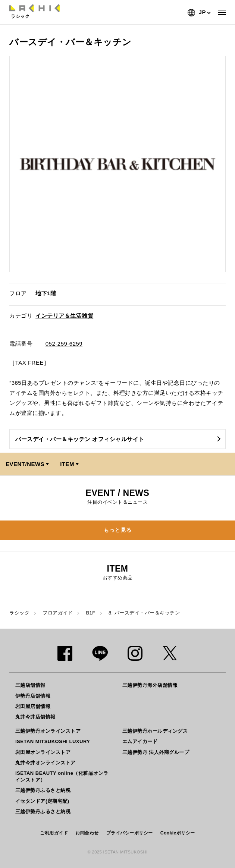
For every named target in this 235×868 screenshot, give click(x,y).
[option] (117, 164)
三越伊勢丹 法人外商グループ (156, 752)
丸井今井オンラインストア (46, 763)
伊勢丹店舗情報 (33, 696)
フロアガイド (58, 613)
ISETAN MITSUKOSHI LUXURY (53, 741)
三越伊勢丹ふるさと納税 (43, 790)
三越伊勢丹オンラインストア (48, 731)
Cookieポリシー (178, 833)
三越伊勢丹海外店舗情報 (150, 685)
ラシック (19, 613)
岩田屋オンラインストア (43, 752)
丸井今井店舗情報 (35, 717)
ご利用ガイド (54, 833)
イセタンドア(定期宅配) (42, 801)
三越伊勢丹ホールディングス (155, 731)
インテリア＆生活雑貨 (64, 316)
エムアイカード (140, 741)
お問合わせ (87, 833)
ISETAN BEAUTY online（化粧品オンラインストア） (62, 776)
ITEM (67, 464)
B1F (90, 613)
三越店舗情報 (30, 685)
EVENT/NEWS (25, 464)
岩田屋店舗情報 (33, 706)
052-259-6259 (64, 344)
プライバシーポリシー (130, 833)
